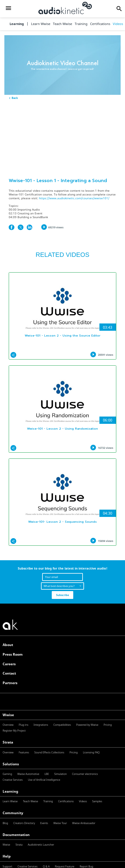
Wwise (8, 715)
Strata (8, 742)
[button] (8, 9)
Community (13, 813)
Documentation (16, 835)
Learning (17, 24)
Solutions (11, 764)
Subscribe (63, 595)
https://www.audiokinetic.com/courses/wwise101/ (74, 198)
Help (7, 856)
